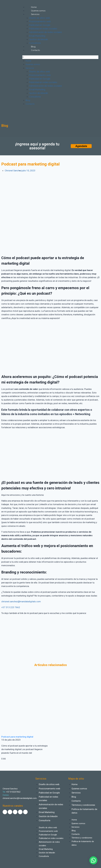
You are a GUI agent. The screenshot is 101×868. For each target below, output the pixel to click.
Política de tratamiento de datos (84, 807)
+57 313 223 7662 (11, 607)
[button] (60, 57)
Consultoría (35, 43)
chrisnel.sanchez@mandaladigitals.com (21, 601)
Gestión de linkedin (39, 39)
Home (34, 7)
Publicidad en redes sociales (43, 29)
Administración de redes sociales (46, 32)
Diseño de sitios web (40, 18)
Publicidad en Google (40, 25)
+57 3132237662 (13, 788)
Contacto (36, 50)
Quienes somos (38, 11)
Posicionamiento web (40, 21)
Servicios (35, 14)
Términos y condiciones (83, 801)
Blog (33, 47)
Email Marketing (37, 36)
